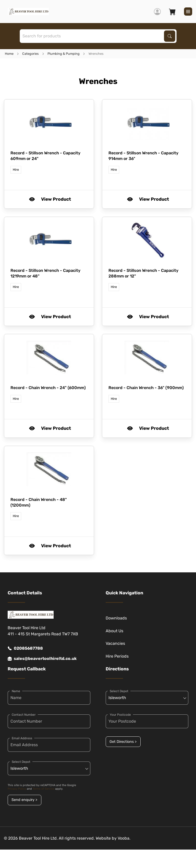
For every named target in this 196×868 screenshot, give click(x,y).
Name (16, 691)
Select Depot (21, 762)
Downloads (116, 618)
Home (9, 54)
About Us (114, 631)
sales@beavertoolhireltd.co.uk (42, 659)
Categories (30, 54)
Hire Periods (117, 656)
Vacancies (115, 643)
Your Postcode (120, 715)
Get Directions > (123, 742)
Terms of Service (44, 789)
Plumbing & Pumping (64, 54)
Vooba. (124, 838)
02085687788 (25, 648)
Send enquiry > (24, 800)
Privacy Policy (17, 789)
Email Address (22, 738)
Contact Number (24, 715)
